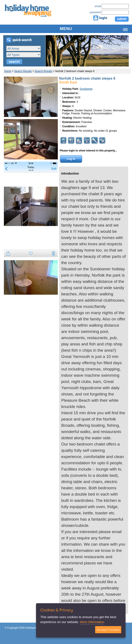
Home (8, 71)
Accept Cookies (108, 630)
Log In (71, 159)
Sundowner (86, 89)
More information (92, 622)
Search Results (23, 71)
